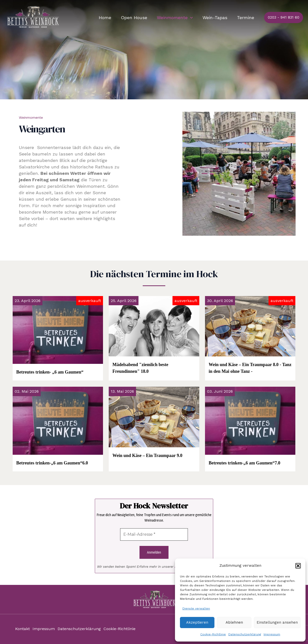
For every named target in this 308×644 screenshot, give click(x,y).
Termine (246, 18)
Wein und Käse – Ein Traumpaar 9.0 (147, 455)
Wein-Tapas (216, 18)
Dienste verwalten (196, 608)
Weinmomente (177, 18)
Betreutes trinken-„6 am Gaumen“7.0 (245, 463)
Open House (137, 18)
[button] (298, 566)
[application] (192, 18)
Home (108, 18)
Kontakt (22, 629)
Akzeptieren (197, 622)
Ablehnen (234, 622)
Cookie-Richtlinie (213, 634)
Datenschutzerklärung (245, 634)
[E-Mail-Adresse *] (154, 534)
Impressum (272, 634)
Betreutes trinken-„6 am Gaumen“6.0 (52, 463)
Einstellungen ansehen (277, 622)
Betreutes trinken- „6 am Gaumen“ (50, 372)
